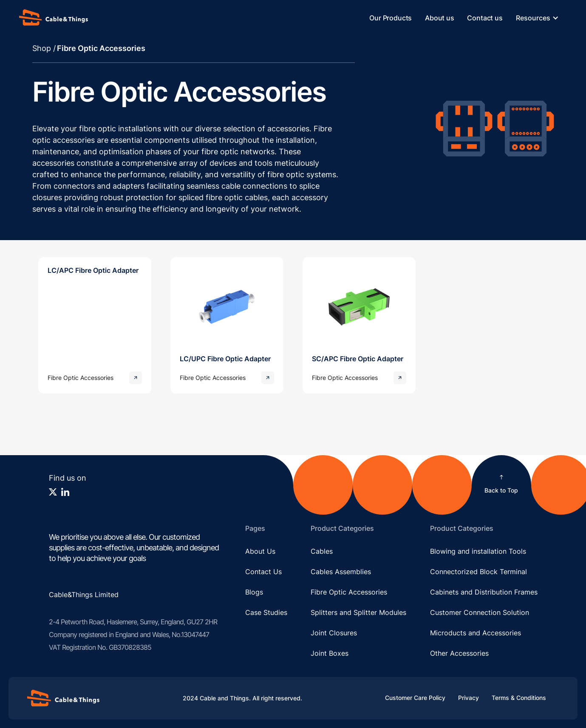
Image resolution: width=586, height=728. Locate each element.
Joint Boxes (330, 653)
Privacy (469, 698)
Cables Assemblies (341, 572)
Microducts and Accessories (476, 633)
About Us (260, 551)
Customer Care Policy (415, 698)
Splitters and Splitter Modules (358, 612)
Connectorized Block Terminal (478, 572)
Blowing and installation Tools (478, 551)
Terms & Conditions (519, 698)
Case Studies (266, 612)
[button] (542, 18)
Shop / (44, 48)
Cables (322, 551)
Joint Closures (334, 633)
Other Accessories (459, 653)
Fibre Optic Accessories (349, 592)
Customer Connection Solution (480, 612)
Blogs (254, 592)
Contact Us (263, 572)
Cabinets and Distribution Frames (484, 592)
